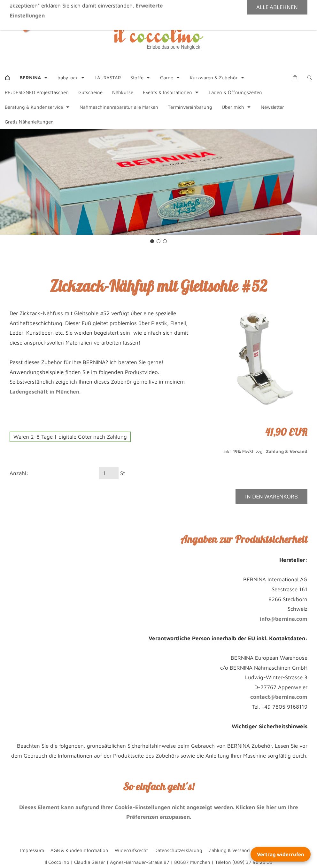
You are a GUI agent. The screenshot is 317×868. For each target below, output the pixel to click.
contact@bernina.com (279, 697)
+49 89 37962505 (108, 8)
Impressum (32, 850)
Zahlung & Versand (287, 451)
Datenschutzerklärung (178, 850)
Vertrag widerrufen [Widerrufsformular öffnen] (281, 854)
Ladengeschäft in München (44, 392)
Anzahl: (19, 473)
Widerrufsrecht (131, 850)
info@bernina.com (284, 619)
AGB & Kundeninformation (79, 850)
